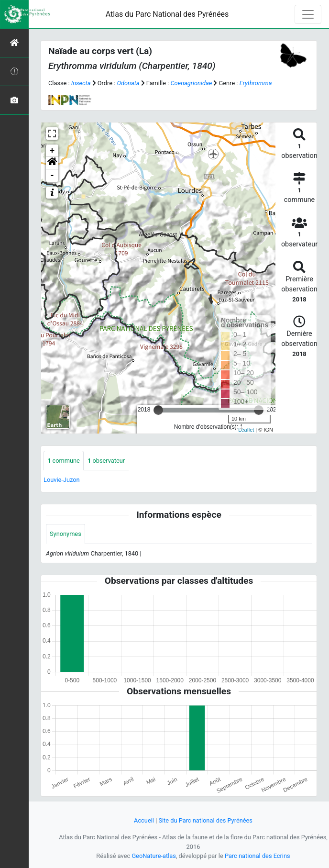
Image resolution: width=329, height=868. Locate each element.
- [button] (52, 176)
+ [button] (52, 151)
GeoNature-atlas (154, 856)
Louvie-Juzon (62, 480)
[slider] (158, 410)
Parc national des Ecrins (258, 856)
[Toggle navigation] (308, 14)
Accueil (144, 820)
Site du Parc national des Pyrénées (205, 820)
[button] (52, 163)
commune (64, 461)
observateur (106, 461)
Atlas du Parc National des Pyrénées (167, 14)
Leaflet (246, 430)
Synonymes (66, 534)
